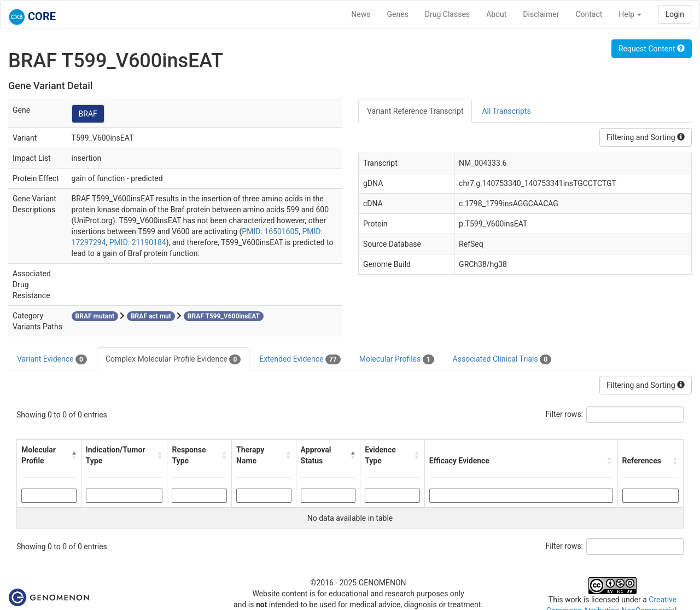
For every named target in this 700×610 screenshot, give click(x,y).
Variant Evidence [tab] (52, 359)
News (361, 14)
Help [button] (630, 14)
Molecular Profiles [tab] (397, 359)
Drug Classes (447, 14)
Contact (589, 14)
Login (675, 14)
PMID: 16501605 (270, 231)
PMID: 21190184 (138, 242)
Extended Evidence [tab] (300, 359)
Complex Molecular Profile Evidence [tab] (173, 359)
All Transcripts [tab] (506, 111)
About (496, 14)
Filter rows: (565, 414)
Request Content (652, 49)
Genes (398, 14)
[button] (74, 455)
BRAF (88, 114)
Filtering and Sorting (646, 137)
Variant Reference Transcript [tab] (415, 111)
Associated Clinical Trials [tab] (502, 359)
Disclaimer (541, 14)
